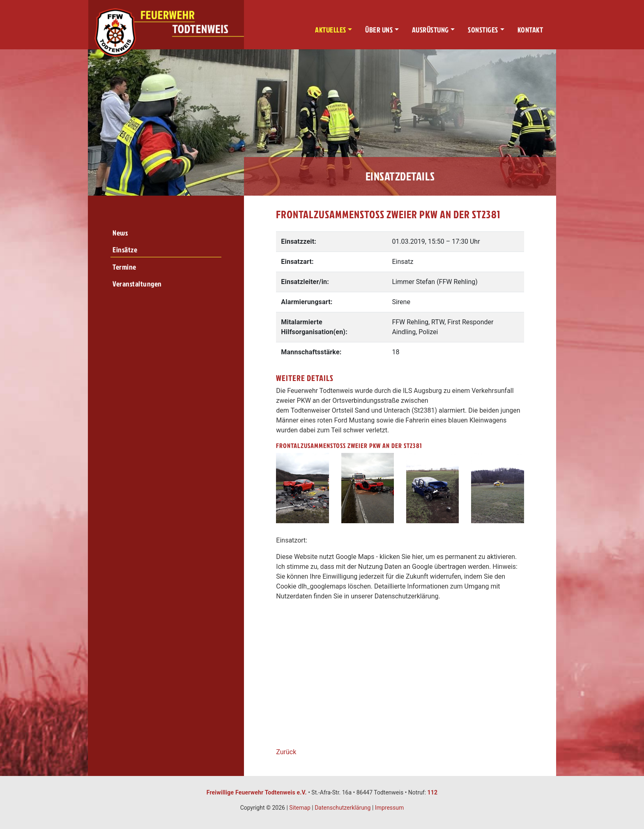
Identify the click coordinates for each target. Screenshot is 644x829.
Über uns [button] (379, 30)
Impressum (389, 808)
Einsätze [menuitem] (125, 250)
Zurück (286, 752)
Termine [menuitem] (124, 267)
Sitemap (300, 808)
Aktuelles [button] (331, 30)
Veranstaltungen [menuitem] (137, 284)
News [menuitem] (120, 233)
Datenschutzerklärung (343, 808)
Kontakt (530, 30)
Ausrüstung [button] (430, 30)
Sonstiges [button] (483, 30)
